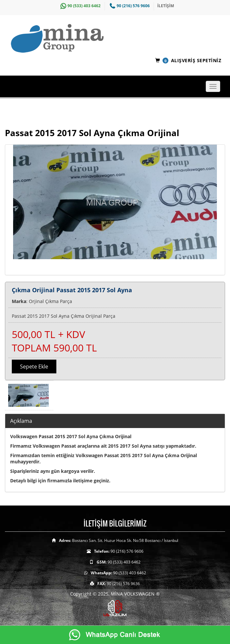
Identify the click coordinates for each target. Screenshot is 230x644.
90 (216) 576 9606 (129, 6)
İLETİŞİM (166, 6)
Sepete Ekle (34, 367)
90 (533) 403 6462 (80, 6)
